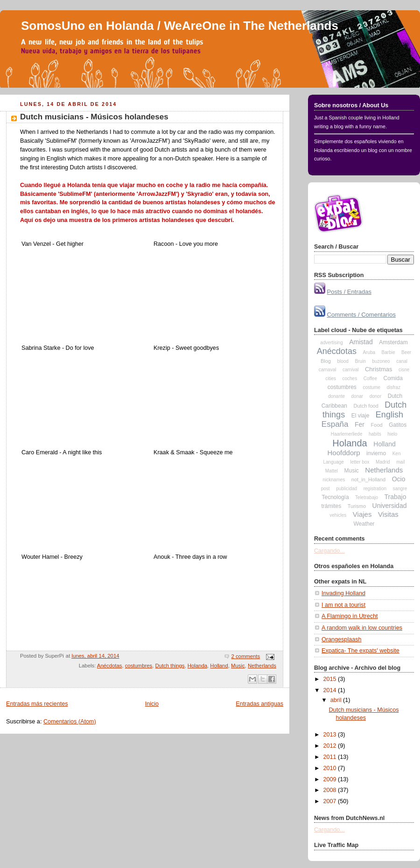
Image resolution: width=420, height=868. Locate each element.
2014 (331, 690)
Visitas (388, 514)
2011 (331, 757)
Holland (219, 666)
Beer (406, 352)
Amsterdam (393, 342)
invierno (376, 453)
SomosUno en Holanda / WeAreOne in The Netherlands (180, 26)
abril (337, 700)
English (389, 415)
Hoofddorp (344, 453)
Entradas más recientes (37, 704)
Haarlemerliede (347, 434)
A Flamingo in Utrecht (350, 616)
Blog (326, 361)
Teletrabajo (367, 497)
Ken (397, 454)
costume (371, 387)
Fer (360, 424)
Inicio (152, 704)
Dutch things (170, 666)
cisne (404, 370)
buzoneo (381, 361)
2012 (331, 746)
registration (375, 489)
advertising (331, 343)
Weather (364, 524)
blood (343, 361)
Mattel (332, 471)
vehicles (338, 515)
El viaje (360, 416)
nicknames (334, 480)
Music (238, 666)
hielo (392, 434)
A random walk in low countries (362, 628)
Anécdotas (110, 666)
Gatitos (398, 425)
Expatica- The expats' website (360, 651)
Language (333, 462)
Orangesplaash (342, 639)
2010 (331, 768)
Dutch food (366, 406)
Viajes (362, 514)
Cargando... (329, 551)
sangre (400, 489)
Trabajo (395, 497)
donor (376, 396)
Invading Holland (343, 593)
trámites (332, 506)
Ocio (399, 479)
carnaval (328, 370)
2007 (331, 801)
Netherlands (262, 666)
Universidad (390, 506)
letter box (360, 462)
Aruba (369, 352)
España (335, 424)
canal (402, 361)
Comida (393, 378)
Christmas (379, 369)
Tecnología (336, 497)
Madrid (383, 462)
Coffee (370, 378)
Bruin (360, 361)
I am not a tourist (343, 605)
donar (357, 396)
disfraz (394, 387)
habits (375, 434)
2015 (331, 679)
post (325, 489)
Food (377, 425)
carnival (350, 370)
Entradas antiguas (259, 704)
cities (331, 378)
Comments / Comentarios (361, 315)
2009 (331, 779)
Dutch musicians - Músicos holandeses (94, 117)
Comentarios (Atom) (70, 722)
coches (350, 378)
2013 (331, 735)
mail (400, 462)
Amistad (361, 342)
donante (336, 396)
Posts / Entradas (349, 292)
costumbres (139, 666)
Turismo (357, 506)
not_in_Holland (368, 479)
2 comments (245, 656)
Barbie (388, 352)
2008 (331, 790)
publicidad (346, 489)
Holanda (197, 666)
